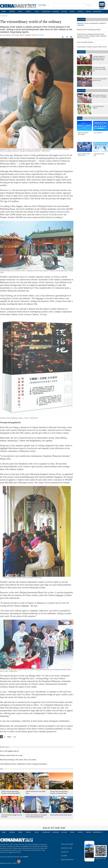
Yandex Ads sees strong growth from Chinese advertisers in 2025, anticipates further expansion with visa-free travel (92, 36)
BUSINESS (56, 12)
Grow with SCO (98, 133)
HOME (4, 12)
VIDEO (20, 12)
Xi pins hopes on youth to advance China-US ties (92, 47)
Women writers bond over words (11, 755)
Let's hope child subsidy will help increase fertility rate (99, 69)
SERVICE (89, 12)
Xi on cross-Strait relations (85, 42)
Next (9, 737)
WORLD (28, 12)
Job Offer (64, 856)
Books (5, 16)
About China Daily (67, 844)
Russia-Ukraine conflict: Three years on (84, 155)
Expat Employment (67, 860)
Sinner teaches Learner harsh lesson (61, 815)
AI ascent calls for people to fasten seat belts (100, 80)
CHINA (37, 12)
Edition (42, 5)
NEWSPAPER (97, 12)
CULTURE (64, 12)
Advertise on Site (67, 848)
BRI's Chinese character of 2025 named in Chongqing (100, 96)
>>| (15, 737)
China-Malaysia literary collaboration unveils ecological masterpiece (24, 764)
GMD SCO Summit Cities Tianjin (83, 134)
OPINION (12, 12)
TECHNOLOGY (46, 12)
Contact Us (65, 852)
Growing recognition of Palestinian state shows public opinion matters (99, 58)
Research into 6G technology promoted (89, 30)
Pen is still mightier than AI (9, 751)
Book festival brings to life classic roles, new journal (18, 760)
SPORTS (80, 12)
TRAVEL (72, 12)
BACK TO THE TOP (54, 828)
